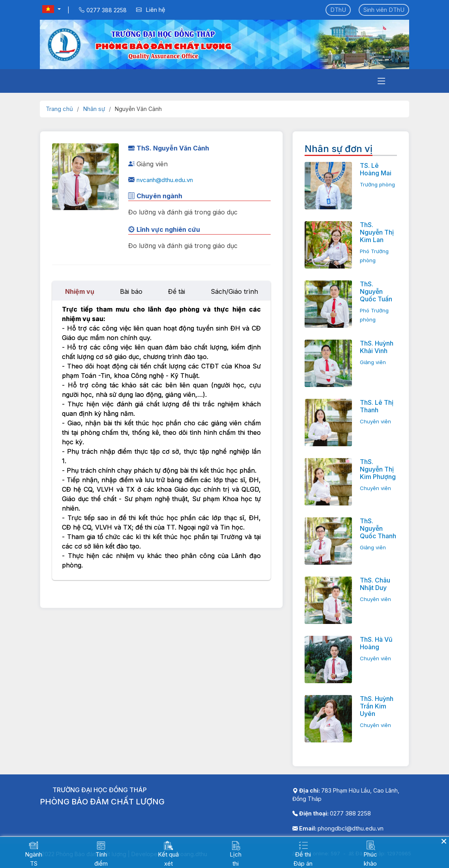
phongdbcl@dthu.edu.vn (351, 828)
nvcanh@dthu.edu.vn (165, 180)
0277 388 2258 (350, 813)
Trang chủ (59, 109)
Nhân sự (94, 109)
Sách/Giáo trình (234, 291)
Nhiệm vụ (80, 291)
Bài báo (131, 291)
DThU (338, 10)
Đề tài (177, 291)
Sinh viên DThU (384, 10)
